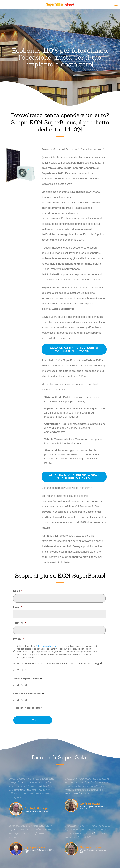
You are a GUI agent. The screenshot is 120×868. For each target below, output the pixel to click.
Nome (18, 591)
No (26, 670)
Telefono (20, 623)
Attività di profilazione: (28, 679)
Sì (18, 670)
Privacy (19, 639)
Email (18, 607)
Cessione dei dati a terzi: (29, 694)
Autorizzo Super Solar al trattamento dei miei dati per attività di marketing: (58, 664)
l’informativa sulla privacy (47, 646)
